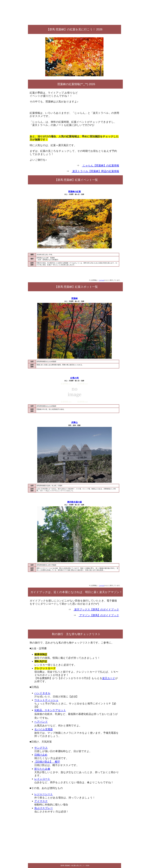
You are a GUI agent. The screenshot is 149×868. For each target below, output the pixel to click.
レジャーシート (44, 794)
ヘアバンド (41, 722)
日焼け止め (41, 755)
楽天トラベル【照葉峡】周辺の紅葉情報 (95, 171)
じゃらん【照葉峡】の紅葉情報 (100, 165)
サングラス (41, 748)
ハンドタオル (42, 693)
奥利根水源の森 (74, 502)
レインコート (42, 779)
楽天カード (109, 678)
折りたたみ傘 (42, 769)
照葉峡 (74, 298)
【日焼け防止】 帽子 (47, 762)
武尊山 (74, 422)
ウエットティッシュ (46, 700)
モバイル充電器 (44, 729)
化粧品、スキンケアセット (50, 710)
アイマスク (41, 801)
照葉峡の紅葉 (74, 192)
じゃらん (102, 280)
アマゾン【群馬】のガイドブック (99, 615)
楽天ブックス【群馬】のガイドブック (96, 609)
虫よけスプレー (44, 808)
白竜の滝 (74, 378)
